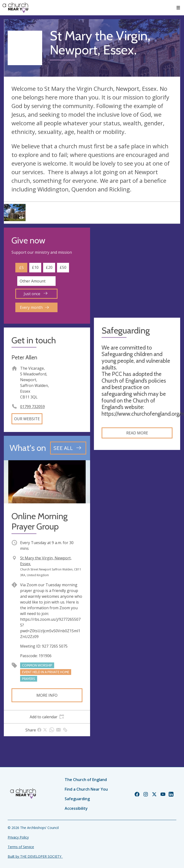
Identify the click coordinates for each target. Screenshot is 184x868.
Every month (34, 307)
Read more (137, 433)
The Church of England (86, 780)
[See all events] (68, 448)
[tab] (47, 717)
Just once (36, 294)
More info (47, 695)
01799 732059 (32, 407)
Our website (27, 419)
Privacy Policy (18, 837)
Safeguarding (77, 799)
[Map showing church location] (137, 271)
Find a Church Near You (86, 789)
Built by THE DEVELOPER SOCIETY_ (35, 856)
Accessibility (76, 808)
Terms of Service (21, 847)
